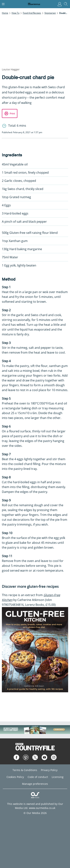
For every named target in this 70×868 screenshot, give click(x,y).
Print (12, 114)
